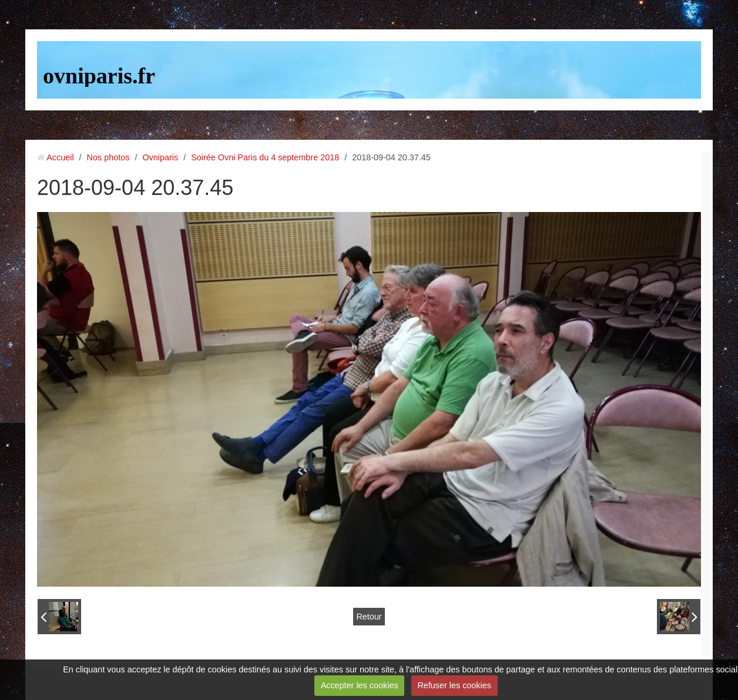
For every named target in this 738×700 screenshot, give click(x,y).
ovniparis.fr (99, 76)
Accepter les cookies (360, 685)
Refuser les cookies (454, 685)
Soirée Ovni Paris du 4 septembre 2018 (265, 157)
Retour (369, 617)
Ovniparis (160, 157)
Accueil (60, 157)
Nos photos (108, 157)
